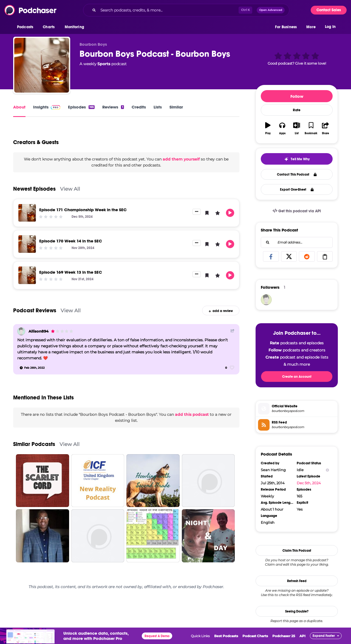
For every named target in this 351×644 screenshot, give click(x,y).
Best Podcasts (226, 636)
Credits (139, 107)
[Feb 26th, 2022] (32, 368)
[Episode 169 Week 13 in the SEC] (27, 275)
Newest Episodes (34, 189)
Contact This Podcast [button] (297, 174)
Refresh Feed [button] (297, 581)
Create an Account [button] (297, 377)
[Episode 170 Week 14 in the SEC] (27, 244)
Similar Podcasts (34, 444)
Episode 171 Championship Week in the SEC (83, 210)
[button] (26, 27)
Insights (47, 107)
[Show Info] (327, 470)
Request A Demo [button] (157, 636)
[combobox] (186, 10)
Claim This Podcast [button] (297, 551)
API (302, 636)
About (19, 107)
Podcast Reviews (35, 310)
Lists (158, 107)
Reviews (113, 107)
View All (70, 189)
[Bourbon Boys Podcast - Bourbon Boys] (42, 65)
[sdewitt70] (266, 300)
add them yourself (181, 159)
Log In (330, 27)
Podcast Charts (255, 636)
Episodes (81, 107)
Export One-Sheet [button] (297, 190)
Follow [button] (297, 96)
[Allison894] (21, 331)
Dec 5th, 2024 (309, 483)
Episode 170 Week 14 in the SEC (71, 241)
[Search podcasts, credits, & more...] (168, 10)
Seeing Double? (297, 611)
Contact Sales (329, 10)
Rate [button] (297, 110)
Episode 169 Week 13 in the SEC (71, 272)
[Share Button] (233, 331)
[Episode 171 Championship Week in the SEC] (27, 213)
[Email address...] (297, 242)
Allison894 (39, 331)
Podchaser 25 (284, 636)
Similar (176, 107)
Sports (104, 64)
